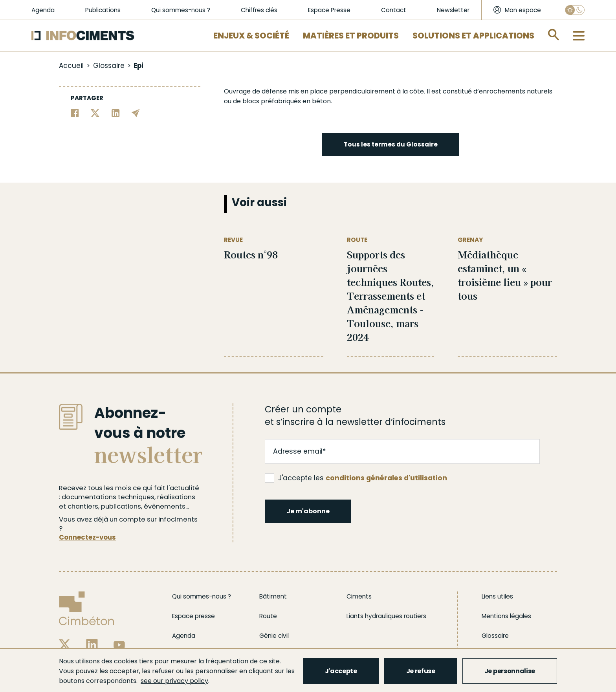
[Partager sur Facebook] (75, 113)
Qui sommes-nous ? (181, 10)
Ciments (359, 596)
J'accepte (341, 671)
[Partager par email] (136, 113)
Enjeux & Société (251, 36)
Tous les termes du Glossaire (391, 144)
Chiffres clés (259, 10)
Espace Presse (329, 10)
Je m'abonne (308, 511)
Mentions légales (506, 616)
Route (268, 616)
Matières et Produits (351, 36)
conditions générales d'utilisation (386, 478)
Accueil (71, 66)
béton (321, 101)
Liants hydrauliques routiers (386, 616)
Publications (103, 10)
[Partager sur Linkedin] (116, 113)
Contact (394, 10)
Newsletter (453, 10)
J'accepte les (356, 478)
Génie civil (274, 636)
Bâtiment (273, 596)
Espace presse (193, 616)
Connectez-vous (87, 537)
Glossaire (109, 66)
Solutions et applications (473, 36)
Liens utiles (497, 596)
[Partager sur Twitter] (95, 113)
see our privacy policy (174, 681)
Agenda (43, 10)
